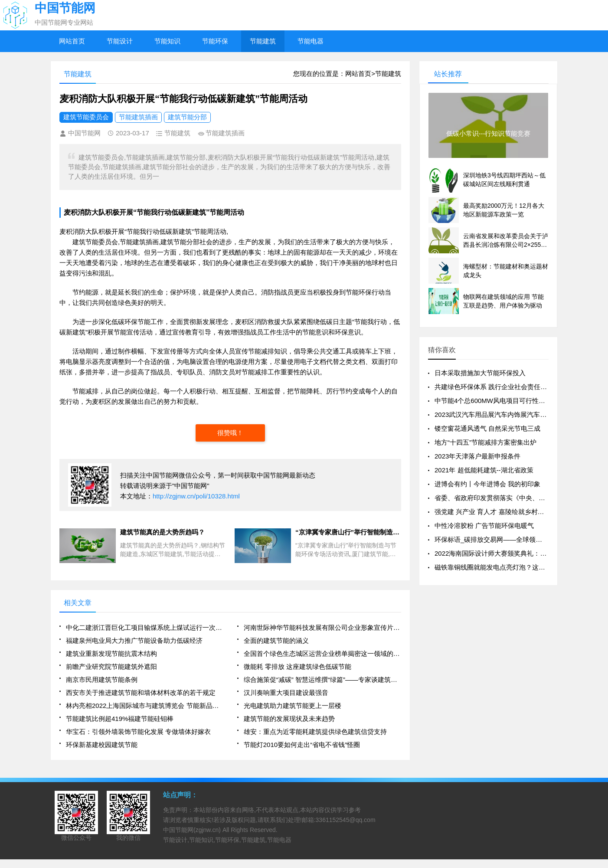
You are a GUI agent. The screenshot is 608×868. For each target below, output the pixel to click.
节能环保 (215, 41)
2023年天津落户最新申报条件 (477, 456)
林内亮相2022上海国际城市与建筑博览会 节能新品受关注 (145, 706)
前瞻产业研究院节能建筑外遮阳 (111, 667)
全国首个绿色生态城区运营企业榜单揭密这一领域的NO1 (322, 653)
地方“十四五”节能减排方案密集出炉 (485, 442)
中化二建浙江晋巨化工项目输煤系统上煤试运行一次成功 (145, 627)
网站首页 (72, 41)
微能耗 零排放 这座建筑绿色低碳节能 (297, 667)
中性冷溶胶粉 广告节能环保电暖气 (484, 526)
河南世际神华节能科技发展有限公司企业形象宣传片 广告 (322, 627)
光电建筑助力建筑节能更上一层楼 (293, 706)
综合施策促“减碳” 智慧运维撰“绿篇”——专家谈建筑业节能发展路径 (322, 680)
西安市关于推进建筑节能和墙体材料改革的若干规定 (141, 693)
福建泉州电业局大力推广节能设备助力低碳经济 (134, 640)
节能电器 (311, 41)
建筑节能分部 (187, 117)
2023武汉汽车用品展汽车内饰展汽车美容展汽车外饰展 (513, 414)
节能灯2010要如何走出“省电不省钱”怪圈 (302, 745)
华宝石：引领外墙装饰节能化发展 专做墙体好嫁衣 (138, 732)
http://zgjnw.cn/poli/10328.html (196, 496)
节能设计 (120, 41)
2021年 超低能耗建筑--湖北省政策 (484, 470)
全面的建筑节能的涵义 (276, 640)
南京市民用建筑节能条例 (102, 680)
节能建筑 (263, 41)
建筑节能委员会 (86, 117)
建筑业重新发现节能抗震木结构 (111, 653)
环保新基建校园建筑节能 (102, 745)
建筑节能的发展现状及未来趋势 (289, 719)
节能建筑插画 (138, 117)
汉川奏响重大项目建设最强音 (286, 693)
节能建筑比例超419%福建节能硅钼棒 (120, 719)
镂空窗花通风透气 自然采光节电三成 (487, 428)
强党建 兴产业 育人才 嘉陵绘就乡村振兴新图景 (502, 512)
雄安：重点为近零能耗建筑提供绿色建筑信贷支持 (315, 732)
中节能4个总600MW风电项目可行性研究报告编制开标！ (516, 401)
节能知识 (167, 41)
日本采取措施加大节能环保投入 (480, 373)
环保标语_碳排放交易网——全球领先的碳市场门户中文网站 (521, 539)
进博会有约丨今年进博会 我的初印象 (487, 484)
